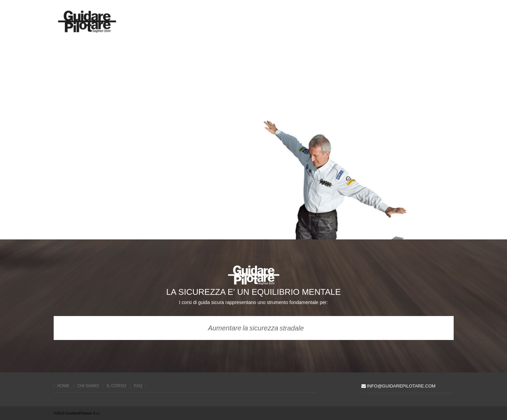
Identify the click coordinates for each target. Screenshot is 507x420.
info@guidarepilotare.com (398, 386)
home (64, 386)
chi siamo (88, 386)
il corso (116, 386)
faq (138, 386)
